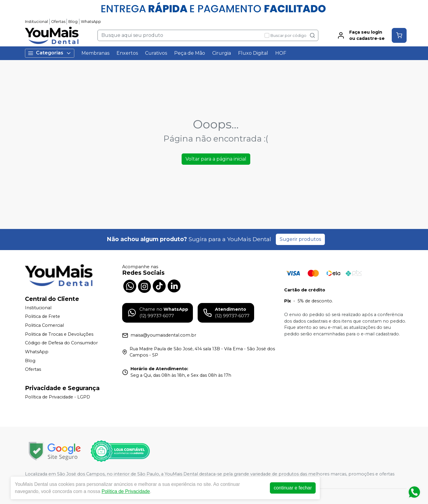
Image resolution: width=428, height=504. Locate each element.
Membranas (95, 53)
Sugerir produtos (300, 239)
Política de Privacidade (126, 491)
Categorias (50, 53)
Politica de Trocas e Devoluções (59, 334)
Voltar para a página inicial (216, 159)
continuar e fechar (293, 488)
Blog (73, 22)
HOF (281, 53)
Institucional (36, 22)
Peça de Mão (190, 53)
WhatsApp (91, 22)
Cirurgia (222, 53)
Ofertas (58, 22)
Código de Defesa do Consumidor (61, 343)
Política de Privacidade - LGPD (58, 397)
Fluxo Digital (253, 53)
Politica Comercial (44, 325)
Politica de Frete (43, 317)
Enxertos (127, 53)
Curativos (156, 53)
